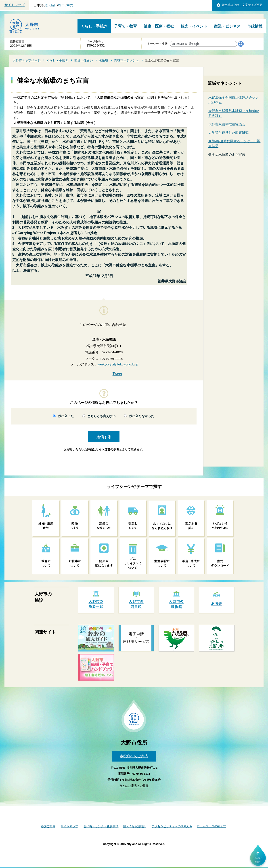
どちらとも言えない (101, 416)
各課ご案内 (48, 826)
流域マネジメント (126, 60)
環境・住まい (84, 60)
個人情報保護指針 (134, 826)
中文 (70, 5)
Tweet (117, 374)
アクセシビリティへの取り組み (172, 826)
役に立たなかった (142, 416)
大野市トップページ (27, 60)
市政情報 (255, 26)
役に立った (66, 416)
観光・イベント (194, 26)
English (51, 5)
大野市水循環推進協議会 (227, 124)
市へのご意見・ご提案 (134, 786)
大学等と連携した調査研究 (228, 133)
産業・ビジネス (227, 26)
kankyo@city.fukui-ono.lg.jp (118, 364)
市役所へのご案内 (134, 756)
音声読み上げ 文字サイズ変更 (242, 5)
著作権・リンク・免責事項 (101, 826)
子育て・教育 (126, 26)
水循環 (103, 60)
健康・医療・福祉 (159, 26)
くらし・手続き (94, 26)
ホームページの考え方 (211, 826)
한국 (61, 5)
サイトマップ (15, 5)
